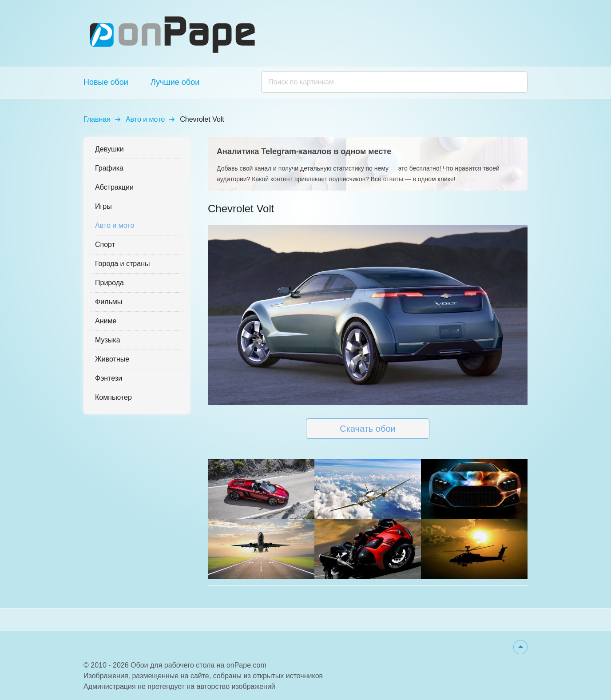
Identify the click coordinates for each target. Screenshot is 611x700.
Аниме (106, 321)
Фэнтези (109, 378)
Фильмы (109, 302)
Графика (109, 168)
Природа (109, 283)
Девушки (109, 149)
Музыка (108, 340)
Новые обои (106, 82)
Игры (103, 206)
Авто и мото (145, 119)
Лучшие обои (175, 82)
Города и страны (122, 264)
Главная (97, 119)
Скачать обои (367, 429)
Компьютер (113, 397)
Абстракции (114, 187)
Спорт (105, 245)
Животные (112, 359)
